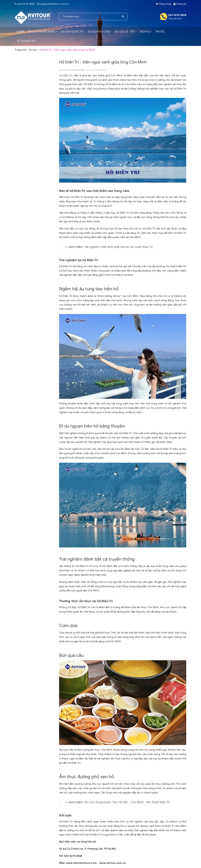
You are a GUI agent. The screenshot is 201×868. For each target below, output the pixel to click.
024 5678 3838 (26, 4)
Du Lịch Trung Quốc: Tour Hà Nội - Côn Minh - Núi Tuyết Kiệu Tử (127, 802)
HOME (21, 32)
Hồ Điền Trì (66, 76)
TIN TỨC (160, 32)
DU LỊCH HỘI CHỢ (99, 32)
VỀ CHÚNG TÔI (26, 41)
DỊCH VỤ (146, 32)
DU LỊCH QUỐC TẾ (73, 32)
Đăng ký (180, 4)
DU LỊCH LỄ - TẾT (126, 32)
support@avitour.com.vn (55, 4)
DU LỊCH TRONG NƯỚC (43, 32)
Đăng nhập (164, 4)
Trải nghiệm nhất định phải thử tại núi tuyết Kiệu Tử (118, 247)
